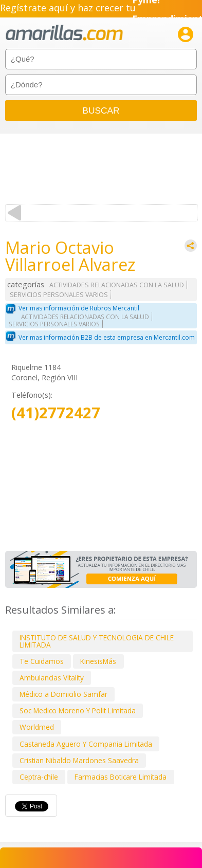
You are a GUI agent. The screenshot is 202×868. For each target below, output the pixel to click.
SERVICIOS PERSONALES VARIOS (59, 295)
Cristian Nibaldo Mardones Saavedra (79, 760)
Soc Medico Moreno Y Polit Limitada (78, 710)
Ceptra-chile (39, 777)
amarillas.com (64, 33)
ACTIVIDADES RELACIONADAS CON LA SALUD (117, 285)
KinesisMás (98, 661)
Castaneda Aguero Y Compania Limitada (86, 744)
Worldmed (37, 727)
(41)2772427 (56, 413)
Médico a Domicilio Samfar (63, 694)
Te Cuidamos (42, 661)
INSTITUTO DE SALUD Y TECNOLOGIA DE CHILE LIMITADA (97, 641)
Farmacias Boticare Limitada (121, 777)
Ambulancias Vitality (52, 678)
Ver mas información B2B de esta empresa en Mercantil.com (107, 337)
